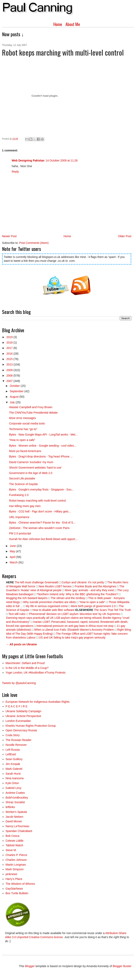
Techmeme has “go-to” (23, 429)
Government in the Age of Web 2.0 (31, 473)
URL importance (19, 517)
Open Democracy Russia (21, 730)
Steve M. (11, 850)
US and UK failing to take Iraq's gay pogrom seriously (72, 637)
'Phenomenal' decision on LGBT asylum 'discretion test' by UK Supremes (74, 614)
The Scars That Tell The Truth (112, 610)
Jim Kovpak (13, 764)
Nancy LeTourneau (18, 826)
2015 (10, 359)
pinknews (11, 874)
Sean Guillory (14, 759)
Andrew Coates (15, 793)
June (13, 546)
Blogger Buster (122, 966)
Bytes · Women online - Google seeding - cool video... (43, 446)
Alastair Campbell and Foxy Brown (31, 407)
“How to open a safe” (22, 440)
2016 (10, 354)
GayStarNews (14, 889)
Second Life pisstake (22, 478)
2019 (10, 337)
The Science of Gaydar (23, 484)
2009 (10, 370)
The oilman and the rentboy (68, 598)
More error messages (22, 418)
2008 (10, 376)
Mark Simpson (15, 869)
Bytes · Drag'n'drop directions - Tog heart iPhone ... (41, 456)
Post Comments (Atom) (34, 243)
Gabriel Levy (14, 788)
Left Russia (13, 750)
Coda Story (13, 735)
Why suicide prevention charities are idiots (49, 602)
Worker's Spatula (16, 812)
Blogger (30, 966)
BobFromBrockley (17, 798)
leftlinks (10, 807)
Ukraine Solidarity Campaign (23, 711)
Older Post (125, 236)
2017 (10, 348)
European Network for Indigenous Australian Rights (38, 702)
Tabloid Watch (14, 845)
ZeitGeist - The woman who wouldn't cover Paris (39, 528)
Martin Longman (16, 865)
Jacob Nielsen (15, 817)
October (15, 386)
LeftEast (11, 754)
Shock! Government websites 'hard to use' (35, 468)
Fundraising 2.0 (19, 495)
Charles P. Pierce (16, 855)
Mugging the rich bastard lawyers (27, 598)
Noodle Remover (16, 745)
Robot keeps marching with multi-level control (37, 501)
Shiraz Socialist (15, 802)
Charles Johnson (16, 860)
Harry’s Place (14, 879)
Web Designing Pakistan (28, 160)
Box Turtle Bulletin (17, 893)
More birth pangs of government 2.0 (93, 606)
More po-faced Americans (25, 451)
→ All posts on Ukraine (21, 644)
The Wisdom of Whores (20, 884)
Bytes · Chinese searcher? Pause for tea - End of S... (42, 523)
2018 (10, 343)
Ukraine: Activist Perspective (23, 716)
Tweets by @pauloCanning (19, 683)
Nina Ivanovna (15, 778)
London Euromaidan (18, 721)
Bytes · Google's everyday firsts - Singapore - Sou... (41, 489)
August (14, 397)
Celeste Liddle (15, 841)
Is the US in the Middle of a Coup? (27, 668)
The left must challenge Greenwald (36, 582)
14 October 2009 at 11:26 (62, 160)
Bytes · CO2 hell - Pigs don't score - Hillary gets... (40, 511)
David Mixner (14, 821)
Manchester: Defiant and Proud (25, 663)
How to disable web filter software (53, 610)
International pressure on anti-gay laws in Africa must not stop (75, 626)
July (13, 402)
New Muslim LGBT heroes (55, 586)
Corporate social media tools (27, 423)
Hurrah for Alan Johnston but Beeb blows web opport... (43, 539)
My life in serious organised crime (47, 606)
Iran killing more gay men (25, 506)
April (13, 557)
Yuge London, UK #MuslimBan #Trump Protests (36, 673)
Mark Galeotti (14, 769)
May (13, 551)
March (14, 562)
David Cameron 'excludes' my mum (31, 462)
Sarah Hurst (13, 774)
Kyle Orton (12, 783)
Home (58, 24)
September (17, 391)
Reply (15, 172)
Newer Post (9, 236)
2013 (10, 364)
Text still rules (17, 614)
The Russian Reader (19, 740)
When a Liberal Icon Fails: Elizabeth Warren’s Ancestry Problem (74, 630)
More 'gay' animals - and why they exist (89, 590)
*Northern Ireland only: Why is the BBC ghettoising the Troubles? (77, 594)
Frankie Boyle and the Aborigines (95, 586)
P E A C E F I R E (17, 706)
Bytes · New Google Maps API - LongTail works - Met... (43, 435)
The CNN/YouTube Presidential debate (33, 413)
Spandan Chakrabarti (19, 831)
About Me (73, 24)
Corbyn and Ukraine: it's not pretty (83, 582)
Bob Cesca (12, 836)
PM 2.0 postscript (20, 533)
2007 (10, 381)
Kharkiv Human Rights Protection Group (31, 726)
